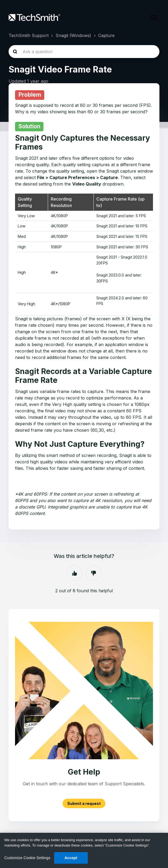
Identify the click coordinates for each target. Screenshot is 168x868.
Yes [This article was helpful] (75, 573)
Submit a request (84, 803)
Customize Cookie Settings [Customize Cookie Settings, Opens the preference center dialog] (27, 858)
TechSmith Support (29, 35)
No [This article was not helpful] (94, 573)
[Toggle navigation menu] (154, 17)
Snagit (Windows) (73, 35)
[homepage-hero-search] (84, 52)
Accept (71, 858)
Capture (106, 35)
